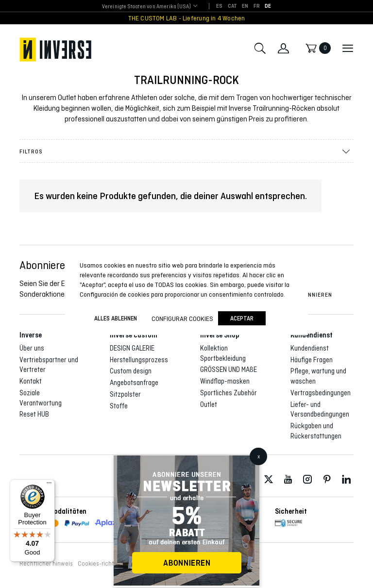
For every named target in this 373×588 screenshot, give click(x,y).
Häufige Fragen (312, 360)
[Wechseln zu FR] (257, 6)
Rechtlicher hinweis (46, 564)
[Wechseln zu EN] (245, 6)
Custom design (131, 371)
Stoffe (119, 406)
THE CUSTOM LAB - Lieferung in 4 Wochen (187, 18)
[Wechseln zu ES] (219, 6)
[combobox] (146, 7)
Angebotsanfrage (134, 383)
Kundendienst (310, 348)
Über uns (32, 348)
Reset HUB (34, 414)
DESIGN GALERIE (132, 348)
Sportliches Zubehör (229, 393)
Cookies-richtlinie (102, 564)
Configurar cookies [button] (182, 319)
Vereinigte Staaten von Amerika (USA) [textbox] (146, 6)
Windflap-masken (225, 381)
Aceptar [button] (242, 318)
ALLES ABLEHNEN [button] (116, 318)
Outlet (209, 404)
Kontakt (31, 381)
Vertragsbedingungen (321, 393)
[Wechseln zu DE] (268, 6)
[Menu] (49, 485)
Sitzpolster (125, 394)
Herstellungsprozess (139, 360)
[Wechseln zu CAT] (233, 6)
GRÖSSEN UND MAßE (229, 370)
